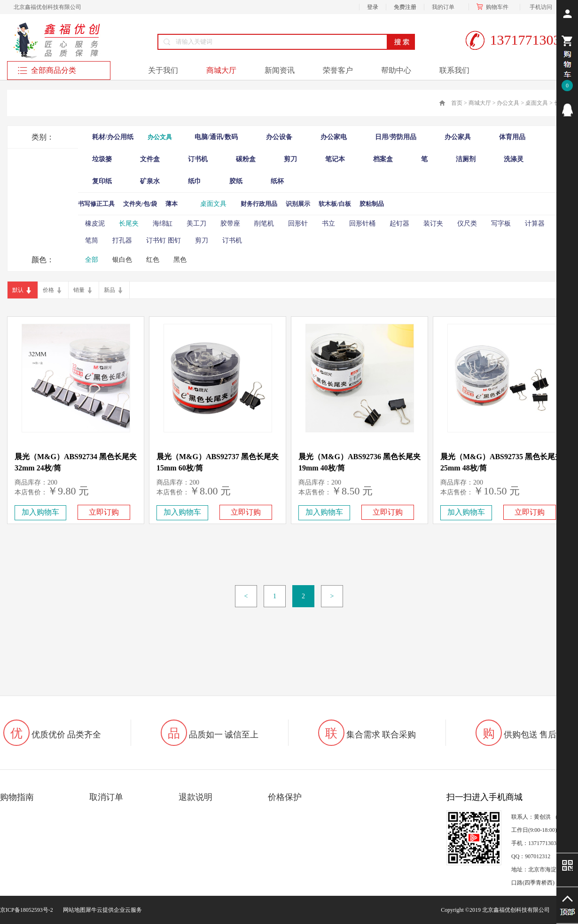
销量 (79, 290)
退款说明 (195, 797)
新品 (109, 290)
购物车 (494, 7)
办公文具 (508, 103)
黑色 (180, 260)
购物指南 (17, 797)
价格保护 (285, 797)
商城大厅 (480, 103)
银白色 (122, 260)
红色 (153, 260)
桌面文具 (537, 103)
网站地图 (73, 910)
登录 (373, 7)
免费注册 (405, 7)
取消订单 (106, 797)
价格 (48, 290)
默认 (18, 290)
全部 (92, 260)
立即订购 (104, 512)
